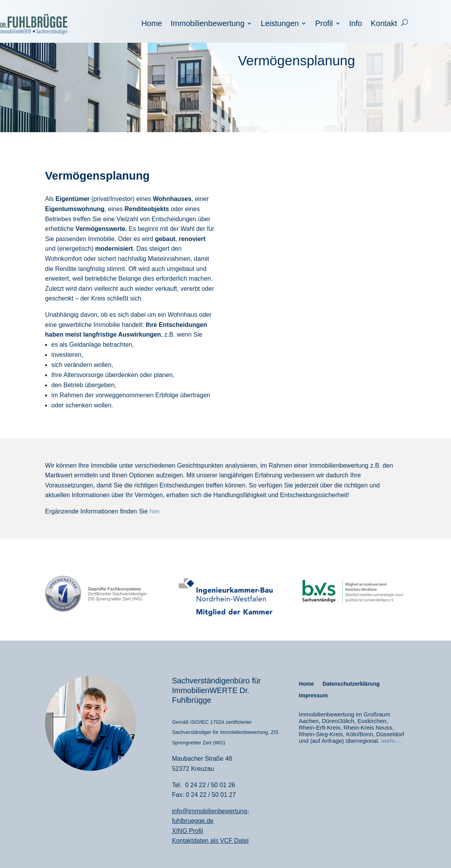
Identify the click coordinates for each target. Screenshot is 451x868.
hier (155, 511)
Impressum (313, 696)
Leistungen (280, 24)
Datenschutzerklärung (351, 684)
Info (356, 24)
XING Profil (188, 831)
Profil (324, 24)
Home (152, 24)
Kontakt (384, 24)
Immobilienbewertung (207, 24)
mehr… (391, 741)
